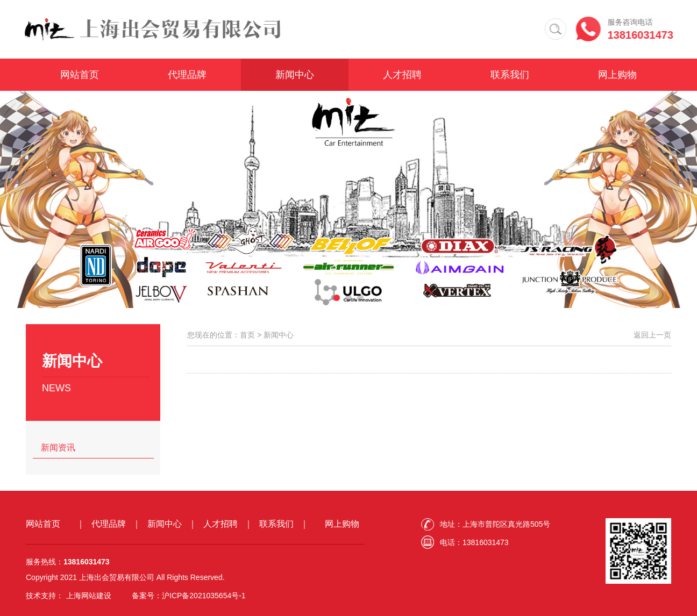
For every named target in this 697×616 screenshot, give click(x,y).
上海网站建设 (89, 596)
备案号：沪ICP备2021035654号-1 (189, 596)
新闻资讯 (58, 447)
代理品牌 (187, 75)
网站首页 (80, 75)
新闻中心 (295, 75)
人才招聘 (402, 75)
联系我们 (510, 75)
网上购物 (617, 75)
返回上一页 (652, 335)
